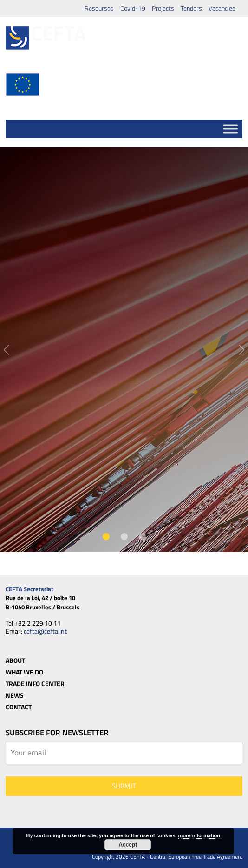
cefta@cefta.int (45, 631)
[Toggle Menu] (230, 129)
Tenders (191, 8)
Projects (163, 8)
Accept (128, 845)
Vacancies (222, 8)
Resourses (99, 8)
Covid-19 (133, 8)
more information (199, 835)
